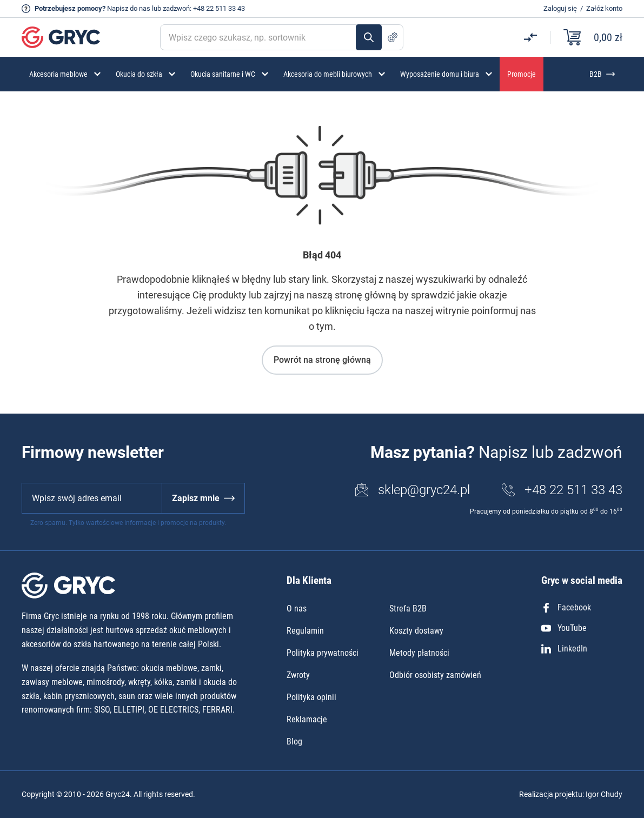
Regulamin (305, 631)
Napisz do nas (129, 8)
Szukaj (369, 37)
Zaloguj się (560, 8)
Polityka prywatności (323, 653)
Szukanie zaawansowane (393, 37)
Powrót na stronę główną (322, 360)
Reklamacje (307, 719)
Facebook (566, 607)
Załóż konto (604, 8)
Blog (294, 741)
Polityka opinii (311, 697)
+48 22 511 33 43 (219, 8)
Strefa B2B (408, 608)
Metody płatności (419, 653)
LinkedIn (564, 649)
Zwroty (298, 675)
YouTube (564, 628)
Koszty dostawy (416, 631)
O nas (297, 608)
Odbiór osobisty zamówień (435, 675)
